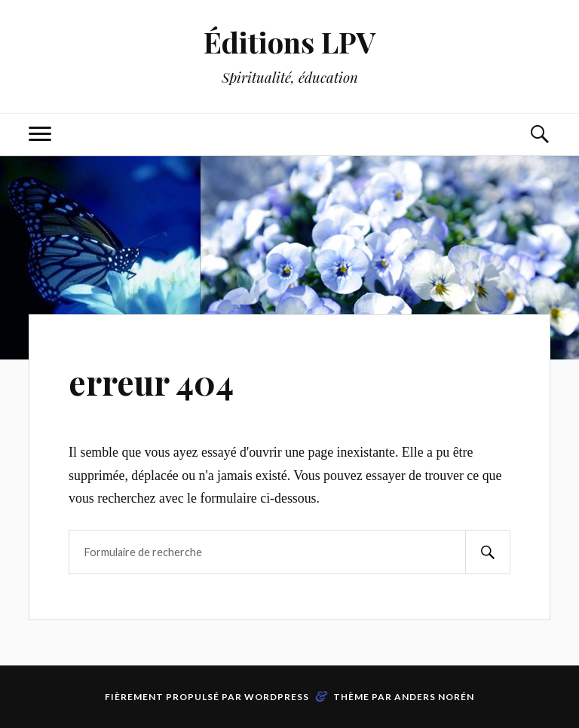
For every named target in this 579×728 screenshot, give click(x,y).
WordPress (277, 697)
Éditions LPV (290, 42)
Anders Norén (434, 697)
